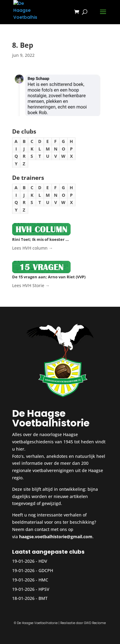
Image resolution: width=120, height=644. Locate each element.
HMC (43, 580)
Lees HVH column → (33, 248)
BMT (43, 598)
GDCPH (46, 570)
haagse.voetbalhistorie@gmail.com (56, 537)
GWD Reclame (95, 623)
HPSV (44, 589)
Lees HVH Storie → (31, 285)
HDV (43, 561)
